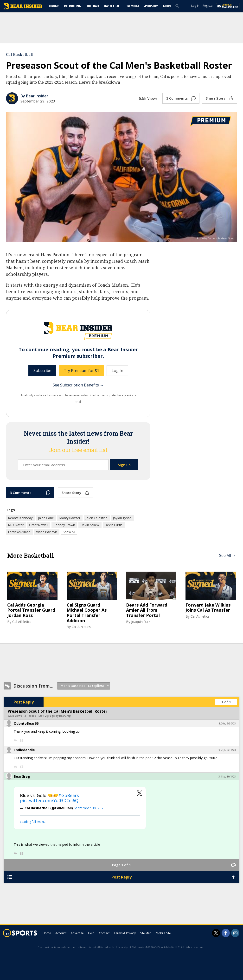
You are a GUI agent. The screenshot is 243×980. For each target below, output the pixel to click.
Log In (195, 6)
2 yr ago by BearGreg (58, 716)
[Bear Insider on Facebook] (226, 933)
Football (93, 6)
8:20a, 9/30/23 (227, 723)
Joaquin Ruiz (141, 622)
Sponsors (151, 6)
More (167, 6)
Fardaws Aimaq (19, 532)
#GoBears (69, 795)
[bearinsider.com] (23, 8)
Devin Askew (90, 525)
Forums (54, 6)
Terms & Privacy (125, 933)
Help (91, 933)
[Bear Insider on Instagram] (235, 933)
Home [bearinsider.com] (47, 933)
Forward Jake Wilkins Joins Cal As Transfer (208, 608)
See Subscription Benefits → (78, 385)
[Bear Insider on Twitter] (216, 933)
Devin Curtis (114, 525)
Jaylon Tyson (122, 518)
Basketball (113, 6)
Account (61, 933)
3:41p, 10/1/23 (227, 777)
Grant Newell (39, 525)
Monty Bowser (70, 518)
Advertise (77, 933)
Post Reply (24, 702)
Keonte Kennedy (20, 518)
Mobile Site (163, 933)
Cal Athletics (22, 622)
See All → (227, 555)
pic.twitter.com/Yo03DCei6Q (49, 800)
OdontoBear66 (26, 723)
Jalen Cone (46, 518)
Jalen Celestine (97, 518)
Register (208, 6)
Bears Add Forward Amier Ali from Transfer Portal (147, 610)
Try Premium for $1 (81, 371)
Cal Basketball (20, 54)
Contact (104, 933)
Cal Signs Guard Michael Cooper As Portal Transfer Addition (87, 613)
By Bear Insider (34, 96)
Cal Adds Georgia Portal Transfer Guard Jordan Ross (31, 610)
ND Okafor (16, 525)
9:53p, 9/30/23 (227, 750)
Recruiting (72, 6)
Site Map (146, 933)
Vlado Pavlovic (47, 532)
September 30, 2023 (90, 808)
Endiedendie (24, 750)
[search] (178, 6)
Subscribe (42, 371)
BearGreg (22, 776)
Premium (132, 6)
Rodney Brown (64, 525)
